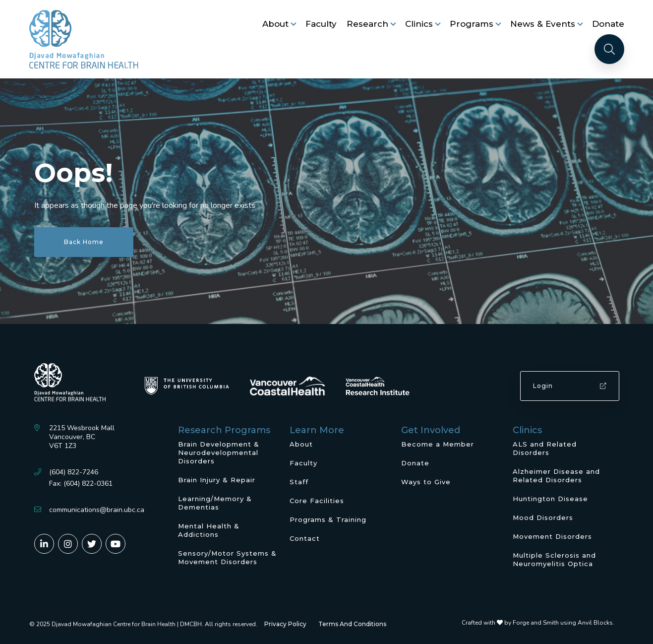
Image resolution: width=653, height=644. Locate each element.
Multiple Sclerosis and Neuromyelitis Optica (554, 559)
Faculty (321, 24)
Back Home (84, 242)
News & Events (543, 24)
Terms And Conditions (352, 624)
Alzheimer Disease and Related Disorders (556, 476)
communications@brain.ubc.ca (97, 510)
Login (570, 386)
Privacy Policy (285, 624)
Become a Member (438, 444)
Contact (305, 538)
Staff (299, 482)
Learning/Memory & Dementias (215, 503)
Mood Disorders (543, 517)
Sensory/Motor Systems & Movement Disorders (227, 557)
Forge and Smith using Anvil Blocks (563, 623)
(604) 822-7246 (74, 472)
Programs (472, 24)
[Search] (609, 49)
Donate (608, 24)
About (275, 24)
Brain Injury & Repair (217, 480)
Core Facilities (317, 501)
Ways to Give (426, 482)
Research (367, 24)
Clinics (419, 24)
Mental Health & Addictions (209, 530)
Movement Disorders (552, 536)
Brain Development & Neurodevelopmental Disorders (219, 452)
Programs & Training (328, 519)
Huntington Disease (550, 499)
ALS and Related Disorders (545, 448)
